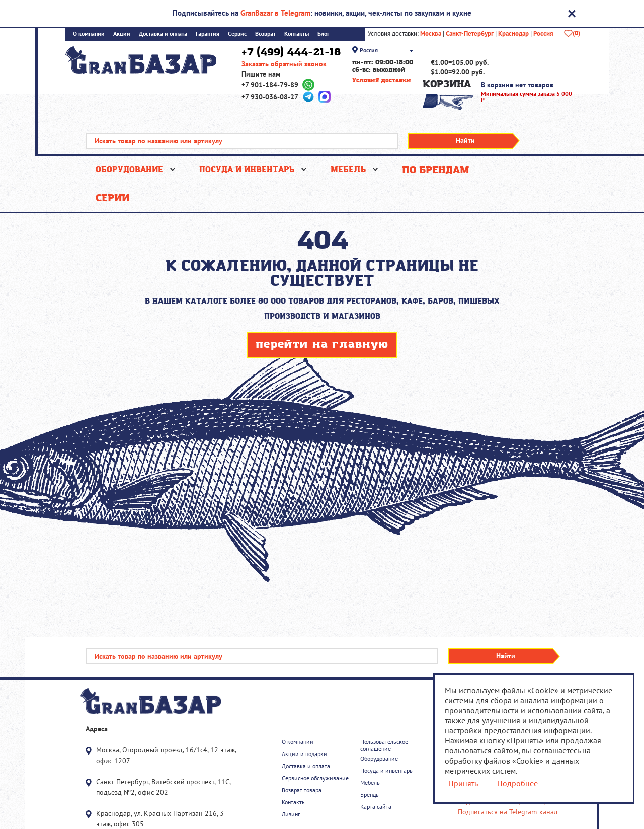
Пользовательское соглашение (384, 745)
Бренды (370, 795)
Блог (324, 34)
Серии (112, 198)
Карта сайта (376, 807)
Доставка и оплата (163, 34)
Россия (543, 34)
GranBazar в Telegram (275, 13)
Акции (122, 34)
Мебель (348, 170)
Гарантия (208, 34)
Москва (431, 34)
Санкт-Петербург (470, 34)
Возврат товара (302, 790)
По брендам (435, 170)
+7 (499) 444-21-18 (291, 52)
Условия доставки (382, 80)
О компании (89, 34)
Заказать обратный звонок (284, 64)
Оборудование (129, 170)
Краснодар (513, 34)
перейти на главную (322, 345)
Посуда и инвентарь (247, 170)
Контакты (297, 34)
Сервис (237, 34)
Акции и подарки (304, 754)
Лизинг (291, 814)
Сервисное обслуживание (315, 778)
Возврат (265, 34)
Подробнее (517, 783)
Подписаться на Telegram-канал (508, 812)
